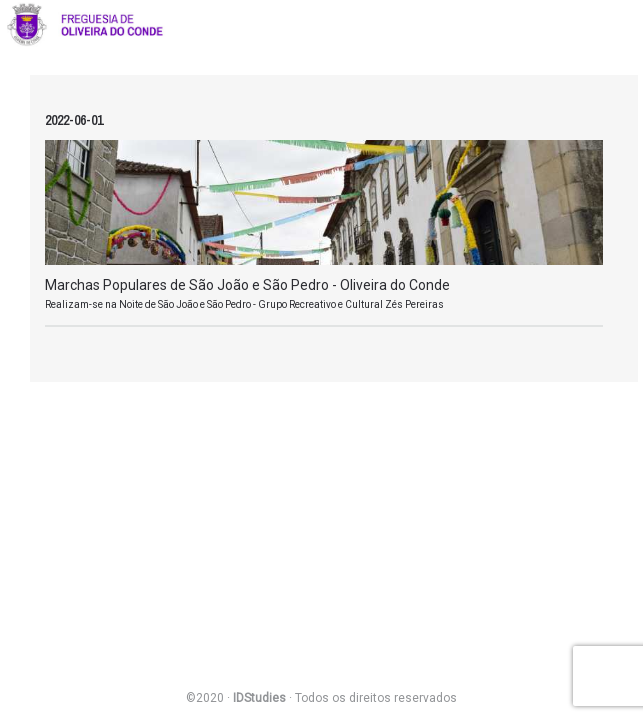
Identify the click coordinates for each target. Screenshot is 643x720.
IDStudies (259, 698)
